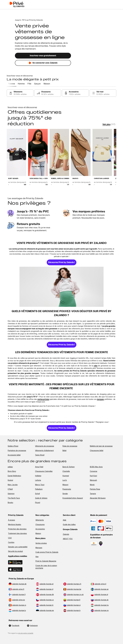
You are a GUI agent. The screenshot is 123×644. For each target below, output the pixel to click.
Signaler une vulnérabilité (18, 547)
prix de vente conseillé (26, 633)
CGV (10, 538)
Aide (65, 520)
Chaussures (40, 525)
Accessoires (40, 529)
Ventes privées (41, 543)
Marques (39, 548)
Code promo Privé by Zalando (47, 552)
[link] (20, 93)
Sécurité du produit (15, 551)
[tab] (12, 84)
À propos (11, 520)
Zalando (66, 534)
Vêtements (40, 520)
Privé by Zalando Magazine (46, 561)
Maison (38, 534)
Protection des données (17, 529)
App (37, 557)
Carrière (11, 542)
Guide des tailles (69, 525)
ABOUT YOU (68, 539)
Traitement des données (17, 534)
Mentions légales (15, 525)
